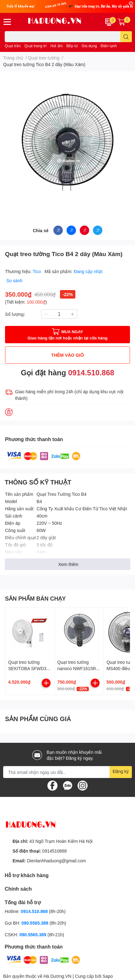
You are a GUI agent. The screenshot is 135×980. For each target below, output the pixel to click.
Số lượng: (15, 314)
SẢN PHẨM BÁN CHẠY (35, 598)
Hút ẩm (57, 46)
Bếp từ (72, 46)
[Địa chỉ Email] (67, 772)
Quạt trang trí (36, 46)
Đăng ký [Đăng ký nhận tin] (121, 771)
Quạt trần (13, 46)
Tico (37, 271)
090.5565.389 (35, 923)
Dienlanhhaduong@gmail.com (57, 861)
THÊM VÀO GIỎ (67, 355)
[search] (126, 37)
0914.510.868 (91, 372)
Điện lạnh (109, 46)
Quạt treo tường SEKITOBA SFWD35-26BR (29, 668)
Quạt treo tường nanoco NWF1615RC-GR (79, 668)
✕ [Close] (131, 3)
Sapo (108, 976)
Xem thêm (68, 564)
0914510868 (55, 851)
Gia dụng (89, 46)
